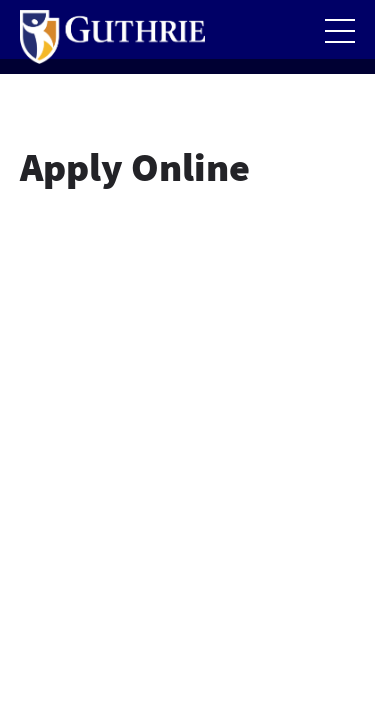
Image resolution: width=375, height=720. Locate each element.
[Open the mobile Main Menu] (340, 31)
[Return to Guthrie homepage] (112, 37)
